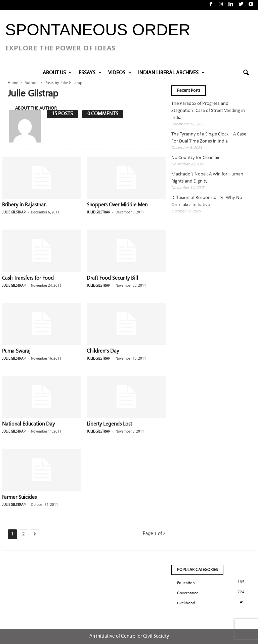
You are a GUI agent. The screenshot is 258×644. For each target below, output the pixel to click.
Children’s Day (103, 351)
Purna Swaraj (16, 351)
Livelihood (186, 603)
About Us (57, 73)
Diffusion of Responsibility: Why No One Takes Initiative (207, 201)
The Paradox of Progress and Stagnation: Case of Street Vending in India (208, 111)
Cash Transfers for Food (28, 278)
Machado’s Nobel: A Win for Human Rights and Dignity (207, 178)
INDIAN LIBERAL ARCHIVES (171, 73)
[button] (246, 73)
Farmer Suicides (19, 497)
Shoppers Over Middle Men (117, 204)
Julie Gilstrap (14, 213)
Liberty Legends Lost (109, 424)
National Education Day (28, 424)
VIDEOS (120, 73)
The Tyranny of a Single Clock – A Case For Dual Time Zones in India (209, 138)
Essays (90, 73)
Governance (188, 593)
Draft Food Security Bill (112, 278)
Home (13, 83)
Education (186, 583)
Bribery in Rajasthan (24, 204)
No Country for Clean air (196, 158)
